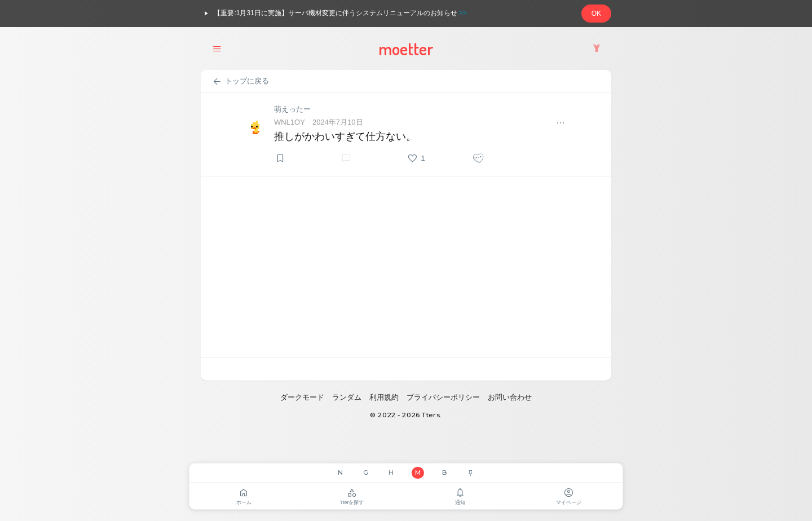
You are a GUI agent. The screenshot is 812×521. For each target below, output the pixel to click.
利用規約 (384, 397)
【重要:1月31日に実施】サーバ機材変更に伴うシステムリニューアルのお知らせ (334, 14)
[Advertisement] (406, 267)
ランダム (347, 397)
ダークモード (302, 397)
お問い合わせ (510, 397)
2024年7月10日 (338, 122)
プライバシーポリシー (443, 397)
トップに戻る (240, 82)
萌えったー (292, 109)
